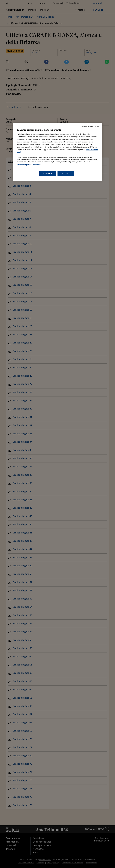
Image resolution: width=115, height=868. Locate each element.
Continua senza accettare (90, 126)
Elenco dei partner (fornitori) (29, 165)
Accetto (66, 173)
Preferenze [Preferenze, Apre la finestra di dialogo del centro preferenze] (48, 173)
